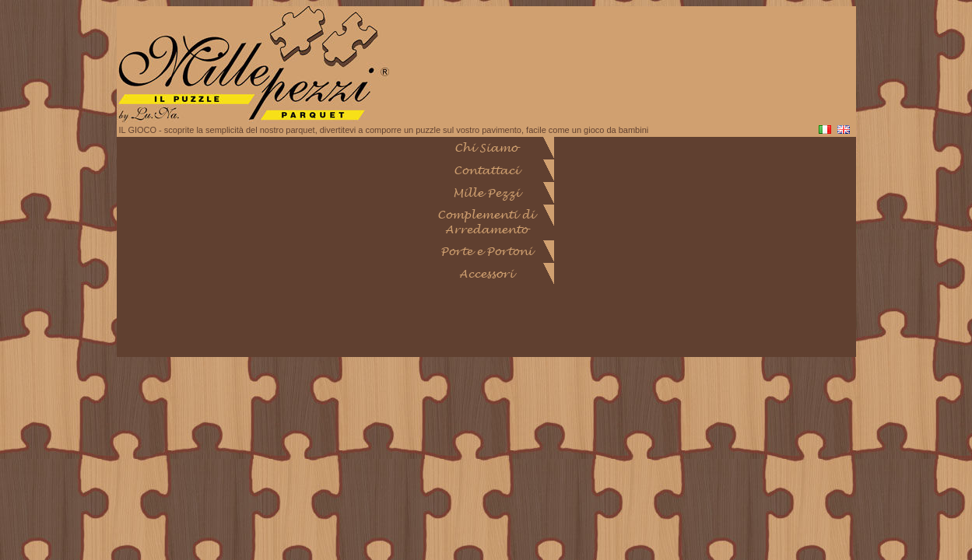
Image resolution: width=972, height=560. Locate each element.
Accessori (486, 274)
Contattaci (486, 171)
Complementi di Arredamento (486, 222)
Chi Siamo (486, 148)
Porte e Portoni (486, 252)
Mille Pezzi (486, 193)
